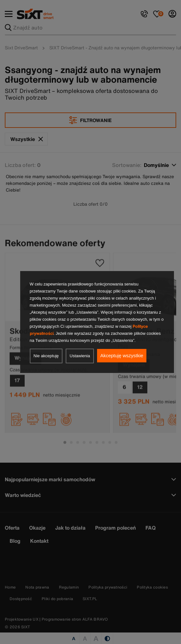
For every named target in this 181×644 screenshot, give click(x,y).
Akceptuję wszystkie (122, 355)
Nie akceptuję (46, 356)
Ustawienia (80, 356)
